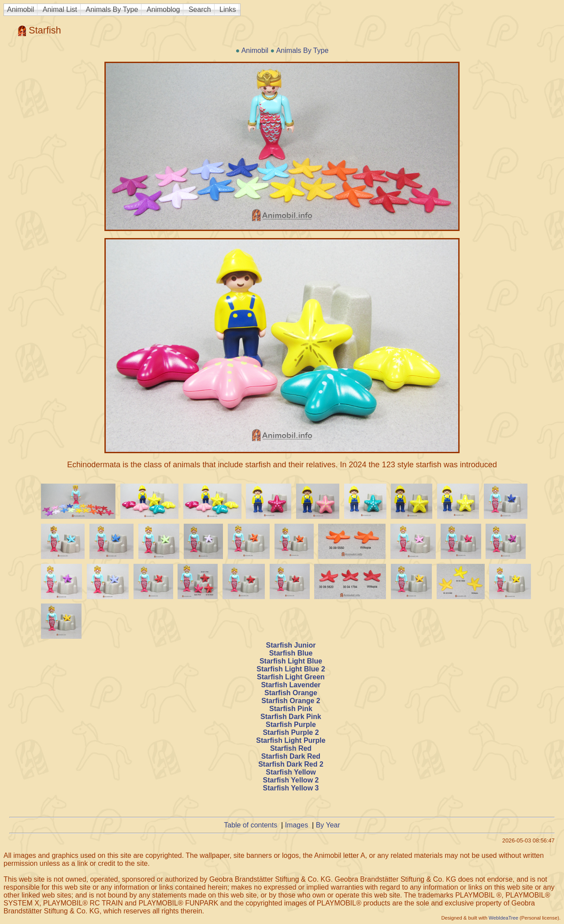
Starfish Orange (291, 693)
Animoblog (163, 9)
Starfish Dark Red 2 (291, 764)
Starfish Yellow (291, 772)
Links (228, 9)
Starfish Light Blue (291, 661)
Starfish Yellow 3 (291, 788)
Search (200, 9)
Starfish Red (291, 748)
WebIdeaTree (503, 918)
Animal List (60, 9)
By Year (328, 825)
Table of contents (250, 825)
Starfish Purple (291, 725)
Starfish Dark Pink (291, 717)
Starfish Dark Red (291, 756)
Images (297, 825)
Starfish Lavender (291, 685)
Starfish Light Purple (291, 740)
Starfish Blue (291, 653)
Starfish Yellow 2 (291, 780)
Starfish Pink (291, 709)
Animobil (20, 9)
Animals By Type (112, 9)
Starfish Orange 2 (291, 701)
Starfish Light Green (291, 677)
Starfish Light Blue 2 (291, 669)
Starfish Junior (291, 645)
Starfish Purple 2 (291, 732)
